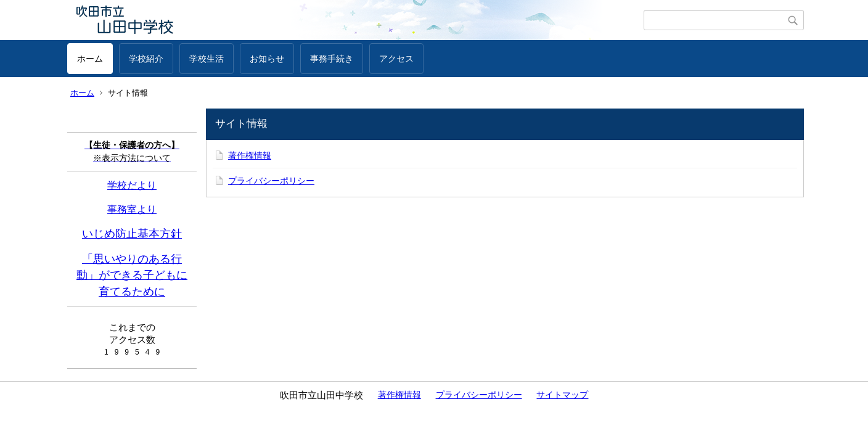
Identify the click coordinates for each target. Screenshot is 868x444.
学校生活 (207, 59)
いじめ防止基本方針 (132, 234)
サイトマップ (562, 395)
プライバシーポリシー (271, 181)
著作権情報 (250, 155)
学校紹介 (146, 59)
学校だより (132, 185)
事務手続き (332, 59)
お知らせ (267, 59)
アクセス (396, 59)
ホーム (90, 59)
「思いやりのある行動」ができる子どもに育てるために (132, 275)
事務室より (132, 209)
